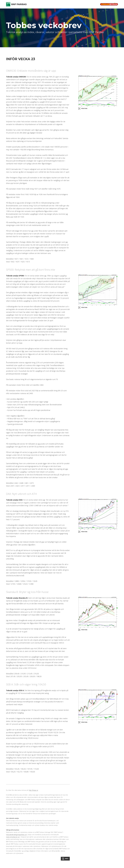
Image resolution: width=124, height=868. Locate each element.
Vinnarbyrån (109, 4)
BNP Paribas (16, 4)
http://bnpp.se (33, 790)
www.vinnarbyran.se (13, 837)
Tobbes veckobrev (44, 25)
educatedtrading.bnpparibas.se (16, 835)
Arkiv (67, 859)
